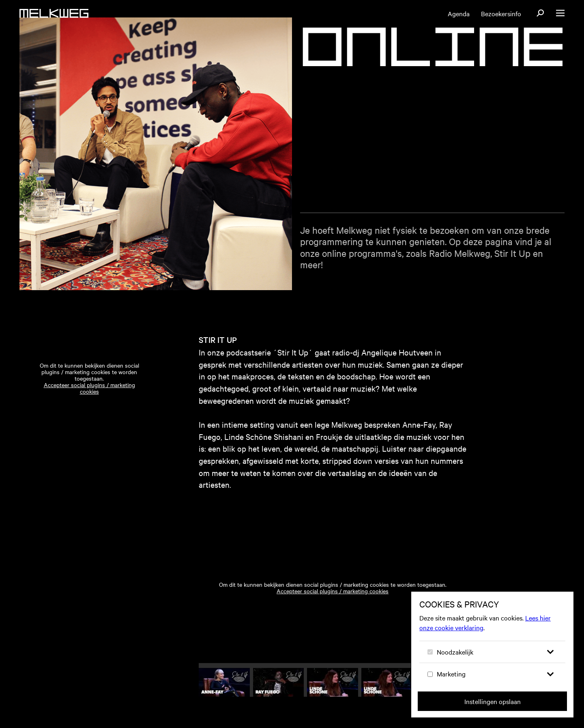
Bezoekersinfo (501, 13)
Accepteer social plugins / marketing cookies (89, 398)
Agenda (459, 13)
